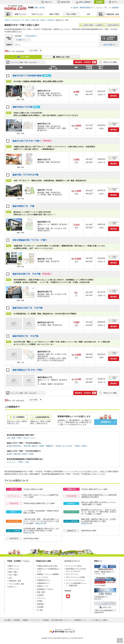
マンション (11, 462)
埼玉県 (58, 446)
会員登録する (106, 422)
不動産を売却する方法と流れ (47, 566)
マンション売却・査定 (16, 584)
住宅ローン (12, 587)
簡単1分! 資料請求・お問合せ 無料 (85, 62)
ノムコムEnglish (100, 585)
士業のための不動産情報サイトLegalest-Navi (105, 611)
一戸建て (20, 462)
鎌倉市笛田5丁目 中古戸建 (26, 336)
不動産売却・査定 (15, 581)
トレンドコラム (43, 577)
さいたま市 (67, 446)
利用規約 (46, 620)
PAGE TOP (120, 640)
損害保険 (40, 604)
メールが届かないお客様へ (99, 620)
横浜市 (35, 446)
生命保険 (40, 607)
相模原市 (49, 446)
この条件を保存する (112, 25)
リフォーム (41, 598)
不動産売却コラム (43, 580)
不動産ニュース (43, 586)
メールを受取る (17, 417)
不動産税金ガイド (43, 583)
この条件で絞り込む (109, 38)
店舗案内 (25, 620)
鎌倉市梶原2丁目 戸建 (23, 206)
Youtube (68, 596)
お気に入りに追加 (108, 62)
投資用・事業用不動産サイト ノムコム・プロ (104, 573)
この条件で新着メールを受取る (91, 25)
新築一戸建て (54, 14)
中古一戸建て (71, 14)
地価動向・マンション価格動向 (48, 574)
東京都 (9, 446)
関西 (36, 8)
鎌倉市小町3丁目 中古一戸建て (27, 141)
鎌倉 (20, 40)
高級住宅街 (73, 586)
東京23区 (17, 446)
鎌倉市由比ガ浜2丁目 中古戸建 (28, 308)
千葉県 (77, 446)
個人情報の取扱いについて (61, 620)
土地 (88, 14)
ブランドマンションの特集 (75, 577)
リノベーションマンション (75, 580)
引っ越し (40, 610)
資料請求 (114, 96)
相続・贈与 (41, 592)
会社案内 (8, 620)
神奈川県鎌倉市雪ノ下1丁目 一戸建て (30, 240)
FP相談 (40, 601)
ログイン (113, 2)
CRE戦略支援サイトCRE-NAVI (101, 598)
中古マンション (38, 14)
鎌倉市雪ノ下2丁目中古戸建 (26, 175)
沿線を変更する (31, 36)
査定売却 (111, 14)
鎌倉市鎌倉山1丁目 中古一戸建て (28, 370)
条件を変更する (110, 45)
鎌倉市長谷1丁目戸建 (22, 107)
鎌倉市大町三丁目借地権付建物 (27, 76)
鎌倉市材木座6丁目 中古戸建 (27, 274)
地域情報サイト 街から (45, 589)
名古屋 (42, 8)
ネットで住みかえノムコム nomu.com (15, 8)
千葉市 (84, 446)
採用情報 (17, 620)
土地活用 (40, 595)
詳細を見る (39, 523)
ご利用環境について (80, 620)
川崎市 (42, 446)
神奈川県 (27, 446)
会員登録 (99, 2)
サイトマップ (36, 620)
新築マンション (20, 14)
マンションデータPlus (74, 566)
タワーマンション (72, 574)
